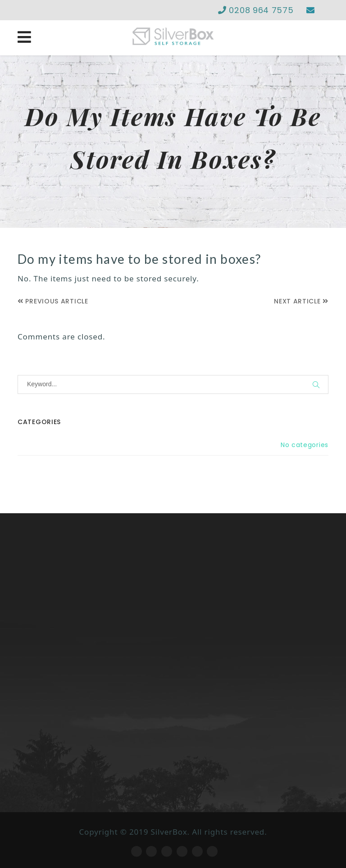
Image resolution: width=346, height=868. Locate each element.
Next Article (301, 301)
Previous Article (53, 301)
